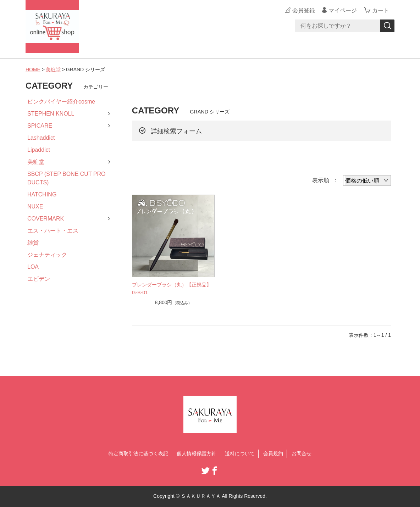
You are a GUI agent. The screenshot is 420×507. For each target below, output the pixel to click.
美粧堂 (53, 69)
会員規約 (273, 453)
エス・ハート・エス (53, 231)
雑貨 (33, 243)
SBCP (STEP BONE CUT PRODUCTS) (67, 178)
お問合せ (302, 453)
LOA (33, 267)
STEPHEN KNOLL (51, 114)
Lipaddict (39, 150)
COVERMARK (46, 219)
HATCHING (42, 194)
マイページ (343, 10)
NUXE (35, 207)
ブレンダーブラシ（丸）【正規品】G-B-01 (172, 289)
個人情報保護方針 (197, 453)
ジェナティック (47, 255)
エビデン (39, 279)
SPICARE (40, 126)
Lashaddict (41, 138)
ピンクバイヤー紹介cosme (61, 102)
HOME (33, 69)
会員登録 (304, 10)
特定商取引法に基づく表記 (138, 453)
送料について (240, 453)
